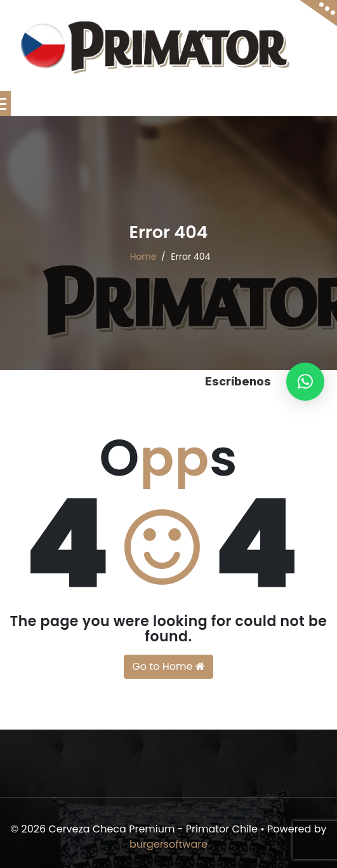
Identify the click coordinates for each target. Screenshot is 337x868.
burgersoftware (168, 844)
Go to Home (168, 666)
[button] (305, 382)
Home (143, 257)
